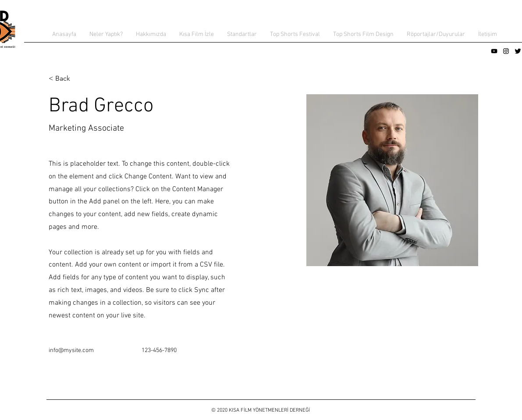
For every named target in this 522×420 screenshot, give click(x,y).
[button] (106, 35)
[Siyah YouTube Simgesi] (494, 51)
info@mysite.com (71, 351)
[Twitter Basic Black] (518, 51)
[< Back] (66, 79)
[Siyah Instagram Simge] (506, 51)
